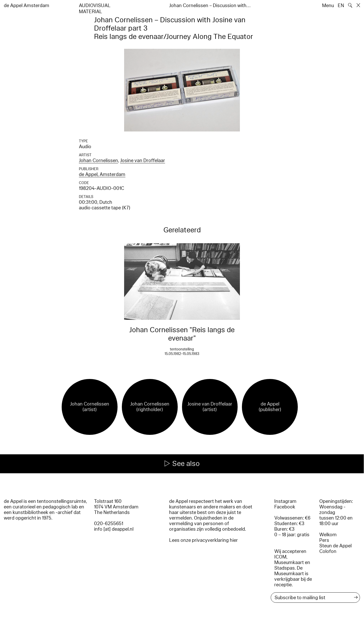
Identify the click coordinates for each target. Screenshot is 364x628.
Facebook (285, 507)
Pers (324, 540)
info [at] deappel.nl (114, 529)
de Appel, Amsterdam (102, 174)
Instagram (285, 501)
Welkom (328, 535)
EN (341, 6)
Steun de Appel (335, 546)
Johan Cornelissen (98, 161)
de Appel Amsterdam (27, 6)
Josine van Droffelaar (143, 161)
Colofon (328, 551)
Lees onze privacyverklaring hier (203, 540)
